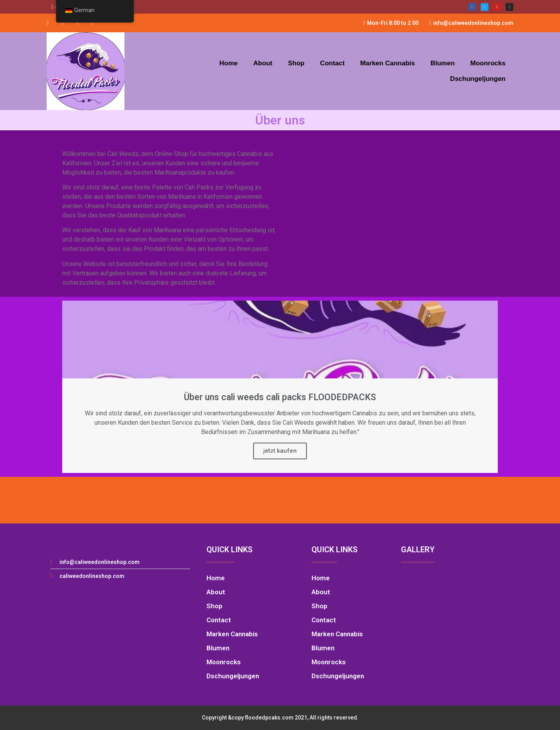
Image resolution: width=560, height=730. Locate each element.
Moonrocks (488, 63)
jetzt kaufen (280, 451)
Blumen (443, 63)
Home (228, 63)
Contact (332, 63)
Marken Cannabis (388, 63)
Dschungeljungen (478, 79)
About (263, 63)
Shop (296, 63)
